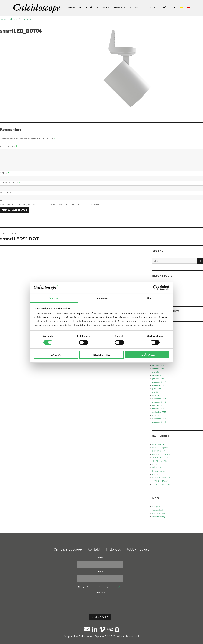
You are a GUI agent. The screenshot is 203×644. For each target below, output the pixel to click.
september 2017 (159, 412)
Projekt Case (138, 7)
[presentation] (100, 603)
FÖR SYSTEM (159, 451)
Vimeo (102, 629)
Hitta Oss (113, 549)
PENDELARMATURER (163, 478)
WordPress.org (159, 517)
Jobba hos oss (138, 549)
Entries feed (158, 510)
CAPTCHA (100, 593)
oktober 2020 (158, 405)
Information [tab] (101, 298)
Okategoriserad (159, 471)
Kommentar (9, 147)
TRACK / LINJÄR (160, 481)
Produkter (92, 7)
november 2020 (159, 402)
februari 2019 (158, 409)
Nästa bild (26, 19)
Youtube (110, 629)
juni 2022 (157, 389)
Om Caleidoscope (68, 549)
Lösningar (120, 7)
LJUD (155, 464)
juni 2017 (157, 415)
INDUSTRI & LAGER (162, 458)
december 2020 (159, 399)
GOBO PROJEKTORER (163, 454)
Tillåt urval (101, 355)
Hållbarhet (169, 7)
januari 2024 (158, 365)
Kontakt (154, 7)
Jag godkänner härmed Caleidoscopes (103, 587)
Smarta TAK (75, 7)
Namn (5, 173)
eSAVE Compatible (161, 448)
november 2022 (159, 385)
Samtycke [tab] (54, 298)
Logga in (156, 507)
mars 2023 (157, 372)
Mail (87, 629)
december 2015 (159, 419)
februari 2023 (158, 375)
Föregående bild (9, 19)
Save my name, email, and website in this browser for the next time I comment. (52, 205)
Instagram (117, 629)
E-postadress (10, 183)
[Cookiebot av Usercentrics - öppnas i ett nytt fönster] (156, 288)
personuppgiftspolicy (118, 587)
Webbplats (7, 192)
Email (100, 572)
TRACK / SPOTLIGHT (162, 484)
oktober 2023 (158, 369)
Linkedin (95, 629)
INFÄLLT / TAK (159, 461)
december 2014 (159, 422)
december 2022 (159, 382)
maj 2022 (156, 392)
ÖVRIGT (156, 474)
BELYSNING (158, 444)
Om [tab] (149, 298)
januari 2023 (158, 379)
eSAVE (106, 7)
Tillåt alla (147, 355)
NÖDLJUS (157, 468)
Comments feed (159, 513)
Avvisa (56, 355)
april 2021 (157, 395)
